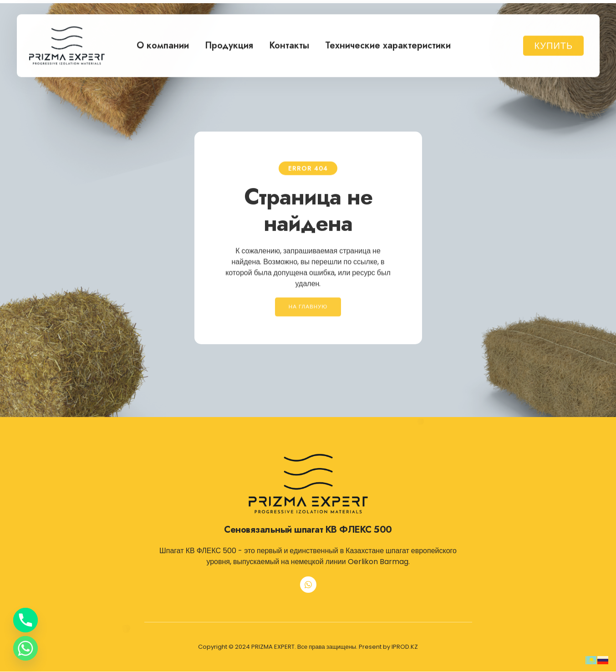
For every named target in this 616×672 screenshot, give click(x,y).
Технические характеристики (388, 43)
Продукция (229, 43)
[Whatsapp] (25, 648)
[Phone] (25, 620)
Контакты (289, 43)
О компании (163, 43)
